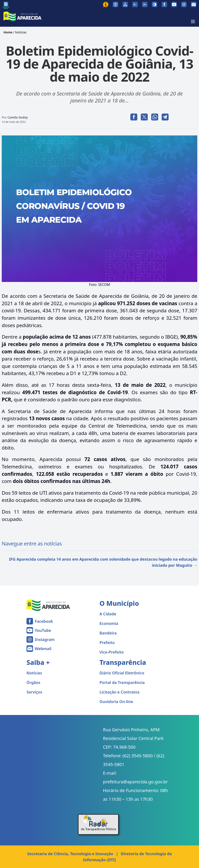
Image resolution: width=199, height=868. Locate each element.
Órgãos (33, 682)
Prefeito (107, 642)
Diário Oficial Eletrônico (122, 673)
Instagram (45, 639)
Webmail (43, 649)
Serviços (34, 692)
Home (8, 32)
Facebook (44, 621)
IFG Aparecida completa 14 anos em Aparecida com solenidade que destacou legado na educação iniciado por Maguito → (103, 562)
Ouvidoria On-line (116, 702)
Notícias (21, 32)
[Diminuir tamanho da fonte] (135, 4)
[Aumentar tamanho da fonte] (145, 4)
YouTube (43, 630)
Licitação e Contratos (119, 692)
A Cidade (108, 614)
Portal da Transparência (122, 682)
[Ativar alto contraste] (155, 4)
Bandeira (108, 633)
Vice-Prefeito (112, 652)
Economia (109, 623)
